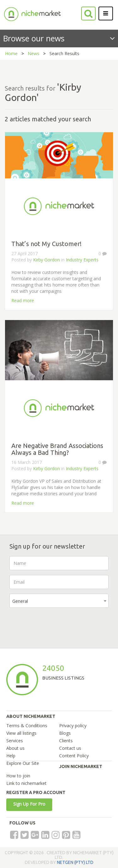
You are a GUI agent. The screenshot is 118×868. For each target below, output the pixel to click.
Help (11, 756)
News (34, 53)
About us (15, 748)
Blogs (65, 733)
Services (15, 741)
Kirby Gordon (46, 260)
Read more (23, 300)
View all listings (21, 733)
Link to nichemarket (26, 783)
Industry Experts (82, 260)
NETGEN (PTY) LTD (75, 862)
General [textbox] (20, 601)
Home (11, 53)
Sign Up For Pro (29, 804)
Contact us (70, 748)
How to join (18, 776)
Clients (66, 741)
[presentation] (57, 625)
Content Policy (74, 756)
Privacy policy (73, 726)
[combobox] (59, 601)
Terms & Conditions (27, 726)
